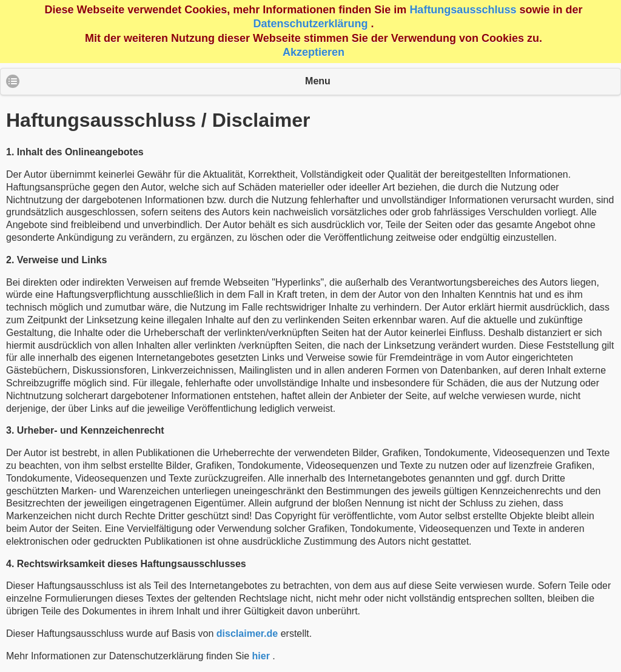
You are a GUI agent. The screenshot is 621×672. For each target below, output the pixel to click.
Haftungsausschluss (463, 10)
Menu (318, 81)
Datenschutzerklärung (310, 24)
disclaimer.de (247, 633)
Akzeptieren (314, 52)
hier (261, 656)
